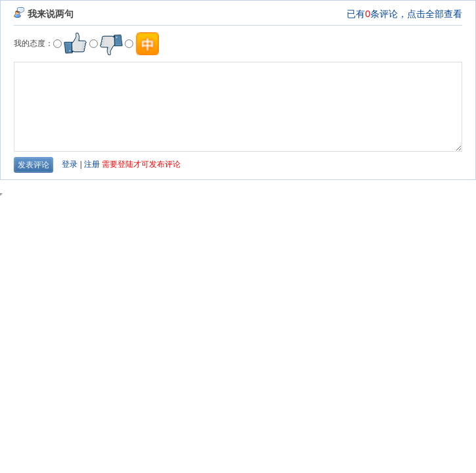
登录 (70, 164)
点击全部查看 (435, 14)
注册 (92, 164)
